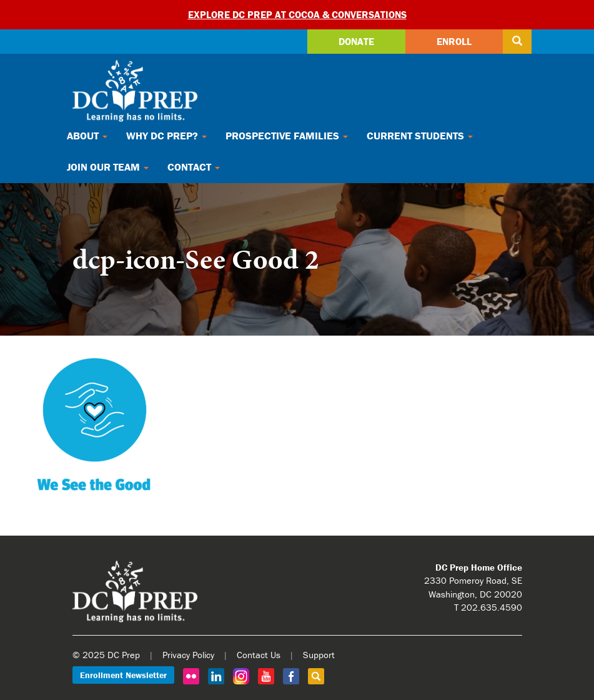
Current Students (420, 136)
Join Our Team (108, 167)
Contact (194, 167)
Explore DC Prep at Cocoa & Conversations (297, 14)
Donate (356, 41)
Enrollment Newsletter (123, 675)
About (87, 136)
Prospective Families (287, 136)
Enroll (454, 41)
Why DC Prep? (166, 136)
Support (319, 655)
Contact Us (259, 655)
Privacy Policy (188, 655)
